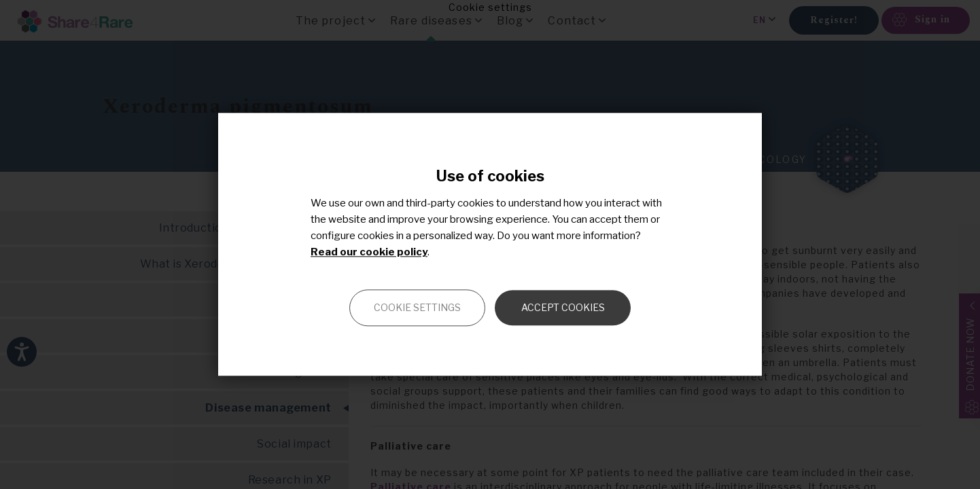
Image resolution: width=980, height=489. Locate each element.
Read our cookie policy (369, 253)
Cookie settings (417, 308)
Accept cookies (563, 308)
